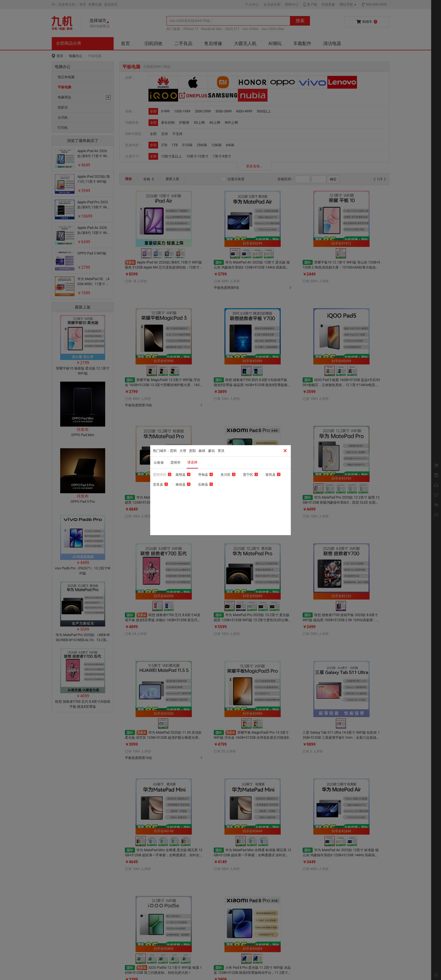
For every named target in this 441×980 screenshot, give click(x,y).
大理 (183, 451)
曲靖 (202, 451)
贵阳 (192, 451)
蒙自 (211, 451)
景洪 (221, 451)
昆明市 (175, 463)
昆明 (173, 451)
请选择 (192, 462)
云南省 (159, 463)
